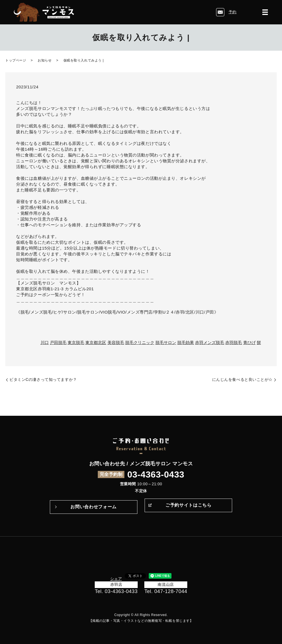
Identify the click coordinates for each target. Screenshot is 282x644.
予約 (233, 12)
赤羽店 (116, 584)
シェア (116, 579)
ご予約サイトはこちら (188, 507)
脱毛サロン (166, 342)
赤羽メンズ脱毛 (210, 342)
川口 (45, 342)
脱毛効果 (186, 342)
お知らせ (45, 60)
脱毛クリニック (140, 342)
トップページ (16, 60)
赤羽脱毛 (234, 342)
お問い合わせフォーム (93, 507)
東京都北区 (96, 342)
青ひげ (249, 342)
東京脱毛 (76, 342)
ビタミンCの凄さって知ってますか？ (43, 379)
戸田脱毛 (58, 342)
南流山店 (166, 584)
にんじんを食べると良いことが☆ (242, 379)
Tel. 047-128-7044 (166, 591)
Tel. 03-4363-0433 (116, 591)
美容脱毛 (116, 342)
